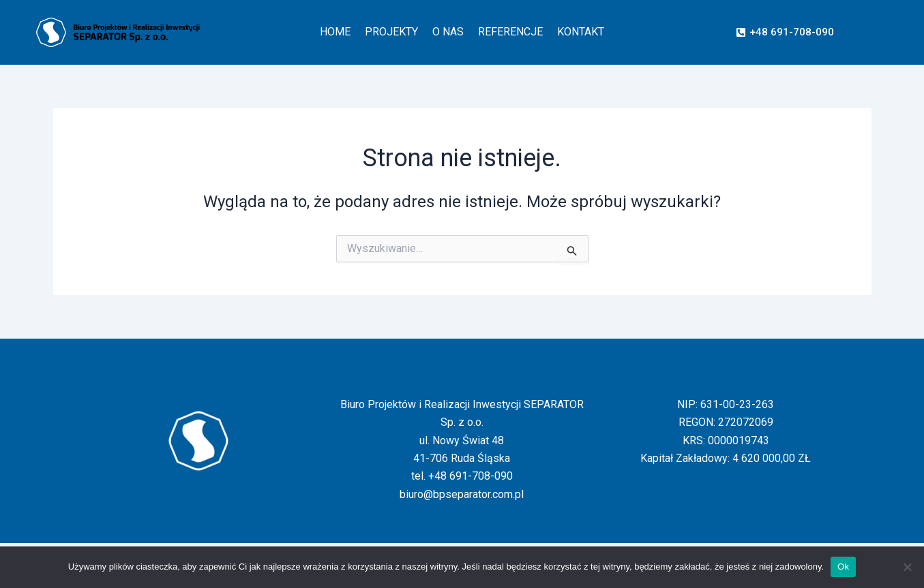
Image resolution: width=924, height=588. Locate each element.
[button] (785, 32)
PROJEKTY (391, 32)
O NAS (448, 32)
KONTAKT (581, 32)
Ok (843, 567)
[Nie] (907, 567)
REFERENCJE (510, 32)
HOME (335, 32)
